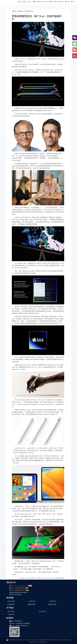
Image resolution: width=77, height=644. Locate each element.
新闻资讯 (21, 11)
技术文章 (53, 2)
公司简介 (11, 611)
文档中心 (61, 2)
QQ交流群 (53, 604)
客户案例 (37, 2)
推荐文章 (52, 601)
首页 (20, 2)
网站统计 (44, 642)
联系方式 (11, 614)
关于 (73, 2)
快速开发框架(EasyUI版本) (18, 592)
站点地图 (32, 604)
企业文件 (42, 611)
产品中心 (28, 2)
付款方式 (45, 2)
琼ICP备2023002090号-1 (17, 640)
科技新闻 (27, 11)
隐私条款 (11, 604)
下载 (67, 2)
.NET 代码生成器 (15, 595)
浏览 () (60, 578)
